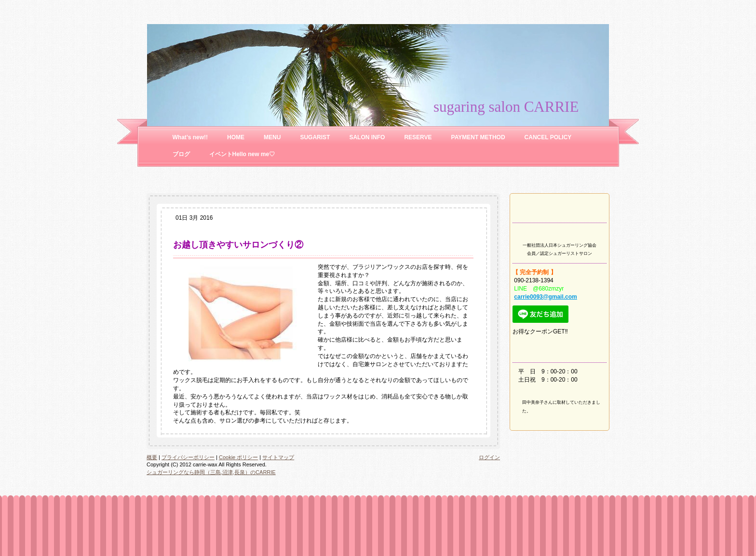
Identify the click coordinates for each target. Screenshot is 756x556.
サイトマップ (278, 457)
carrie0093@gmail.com (545, 297)
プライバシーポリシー (188, 457)
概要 (152, 457)
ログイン (489, 457)
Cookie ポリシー (238, 457)
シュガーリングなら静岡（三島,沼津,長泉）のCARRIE (211, 472)
